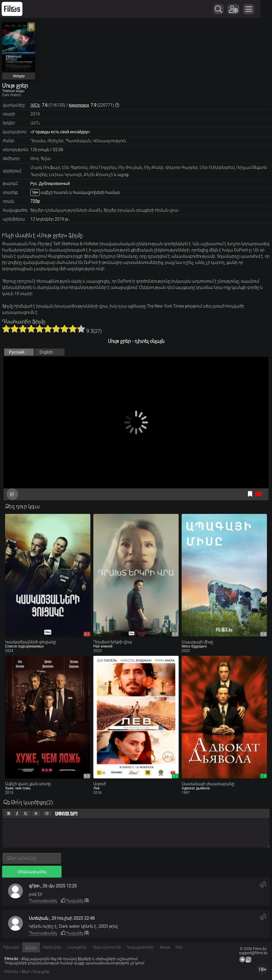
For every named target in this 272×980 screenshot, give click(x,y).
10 (81, 329)
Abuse (165, 947)
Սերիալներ (52, 947)
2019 (35, 114)
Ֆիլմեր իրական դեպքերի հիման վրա (141, 210)
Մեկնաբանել (32, 872)
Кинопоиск (79, 105)
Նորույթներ (77, 947)
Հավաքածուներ (140, 947)
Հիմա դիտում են (107, 947)
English (46, 352)
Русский (17, 352)
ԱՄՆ (35, 123)
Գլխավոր (11, 947)
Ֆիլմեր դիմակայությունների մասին (66, 210)
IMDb (35, 105)
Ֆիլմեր (31, 947)
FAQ (179, 947)
